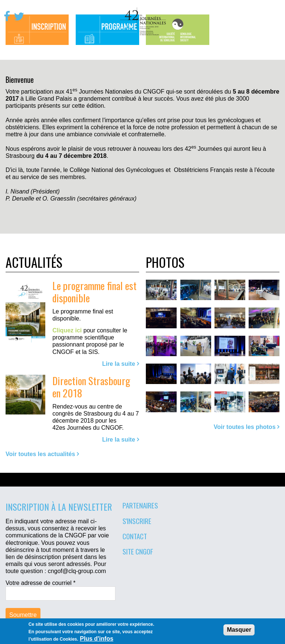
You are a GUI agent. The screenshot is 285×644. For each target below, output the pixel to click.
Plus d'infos (96, 639)
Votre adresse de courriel (41, 583)
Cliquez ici (67, 330)
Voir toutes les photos (245, 427)
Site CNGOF (138, 551)
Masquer (239, 630)
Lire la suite (119, 364)
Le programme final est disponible (94, 292)
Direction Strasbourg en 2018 (91, 387)
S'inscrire (137, 521)
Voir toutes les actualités (40, 454)
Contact (135, 536)
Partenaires (140, 505)
